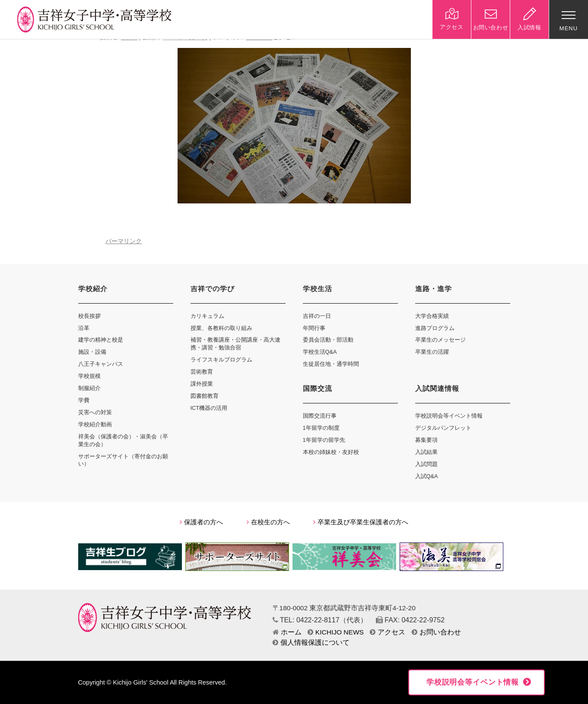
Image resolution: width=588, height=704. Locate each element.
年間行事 (314, 328)
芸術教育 (202, 372)
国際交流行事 (320, 416)
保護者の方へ (201, 522)
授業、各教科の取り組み (221, 328)
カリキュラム (207, 316)
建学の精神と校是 (101, 340)
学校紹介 (93, 289)
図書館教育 (205, 396)
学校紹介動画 (95, 424)
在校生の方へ (268, 522)
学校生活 (318, 289)
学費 (84, 400)
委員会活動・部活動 (328, 340)
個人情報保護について (311, 642)
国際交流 (318, 388)
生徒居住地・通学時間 (331, 364)
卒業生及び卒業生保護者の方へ (361, 522)
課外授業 (202, 384)
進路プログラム (435, 328)
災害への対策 (95, 412)
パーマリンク (124, 241)
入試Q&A (427, 476)
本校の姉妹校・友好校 (331, 452)
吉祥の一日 (317, 316)
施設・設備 (92, 352)
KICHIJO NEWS (336, 632)
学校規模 (89, 376)
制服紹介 (89, 388)
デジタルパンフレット (443, 428)
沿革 (84, 328)
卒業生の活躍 (432, 352)
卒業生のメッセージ (440, 340)
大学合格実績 (432, 316)
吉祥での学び (213, 289)
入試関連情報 (437, 388)
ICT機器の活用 (209, 408)
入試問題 (426, 464)
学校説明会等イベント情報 (449, 416)
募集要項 (426, 440)
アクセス (388, 632)
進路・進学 (434, 289)
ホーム (287, 632)
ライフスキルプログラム (221, 360)
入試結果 (426, 452)
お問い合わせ (436, 632)
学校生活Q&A (320, 352)
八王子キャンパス (101, 364)
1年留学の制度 (321, 428)
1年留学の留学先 (324, 440)
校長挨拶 (89, 316)
